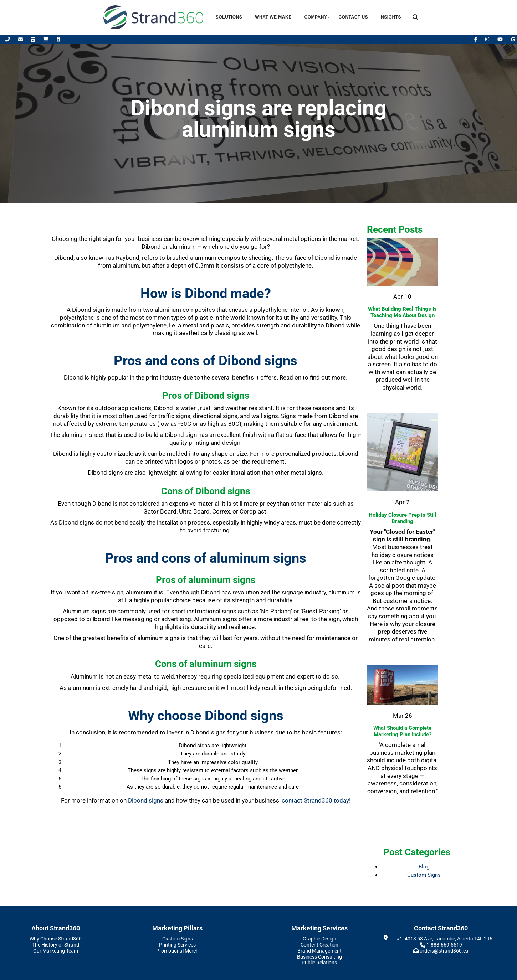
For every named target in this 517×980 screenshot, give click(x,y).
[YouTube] (501, 39)
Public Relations (319, 963)
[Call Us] (8, 39)
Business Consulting (319, 957)
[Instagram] (488, 39)
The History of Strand (56, 945)
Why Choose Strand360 (56, 939)
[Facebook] (476, 39)
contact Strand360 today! (316, 800)
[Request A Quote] (58, 39)
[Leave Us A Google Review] (513, 39)
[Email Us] (21, 39)
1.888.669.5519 (444, 945)
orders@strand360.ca (444, 951)
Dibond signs (146, 800)
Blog (424, 867)
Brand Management (319, 951)
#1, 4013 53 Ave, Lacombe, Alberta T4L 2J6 (444, 939)
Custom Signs (424, 875)
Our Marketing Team (56, 951)
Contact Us (353, 17)
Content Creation (319, 945)
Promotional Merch (177, 951)
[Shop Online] (46, 39)
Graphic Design (319, 939)
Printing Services (177, 945)
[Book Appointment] (34, 39)
